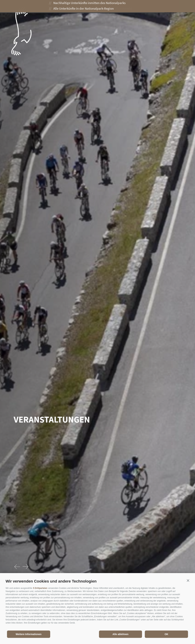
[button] (188, 580)
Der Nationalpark (62, 7)
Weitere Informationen (29, 634)
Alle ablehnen (120, 634)
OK (166, 634)
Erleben (88, 7)
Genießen (109, 7)
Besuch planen (134, 7)
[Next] (25, 567)
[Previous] (17, 567)
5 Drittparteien (40, 588)
